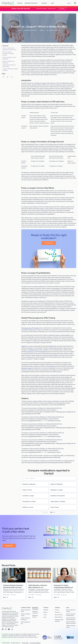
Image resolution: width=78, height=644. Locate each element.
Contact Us (58, 612)
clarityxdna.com (30, 352)
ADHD (36, 368)
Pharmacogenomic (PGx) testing (30, 328)
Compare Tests (49, 243)
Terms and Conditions (35, 643)
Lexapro (42, 209)
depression (24, 368)
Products (20, 3)
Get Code (62, 9)
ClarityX (42, 30)
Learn (52, 3)
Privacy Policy (25, 643)
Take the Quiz (9, 546)
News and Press (59, 615)
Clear (45, 617)
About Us (57, 610)
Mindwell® (46, 610)
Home (20, 30)
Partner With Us (59, 617)
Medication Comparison (30, 30)
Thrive (45, 615)
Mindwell (51, 346)
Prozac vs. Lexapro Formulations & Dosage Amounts (8, 53)
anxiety (30, 368)
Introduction (5, 46)
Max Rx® (46, 612)
